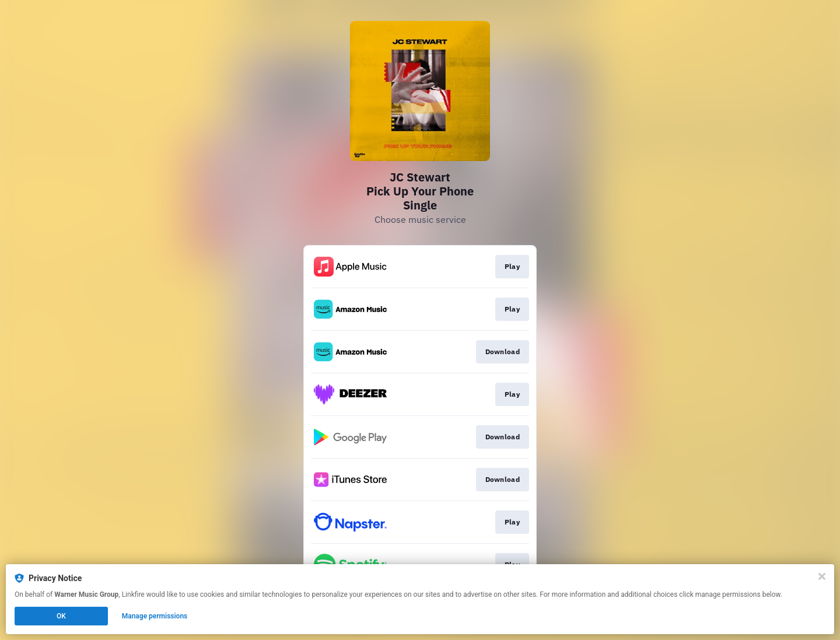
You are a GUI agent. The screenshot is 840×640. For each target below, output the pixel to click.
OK (61, 616)
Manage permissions (155, 616)
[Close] (822, 576)
